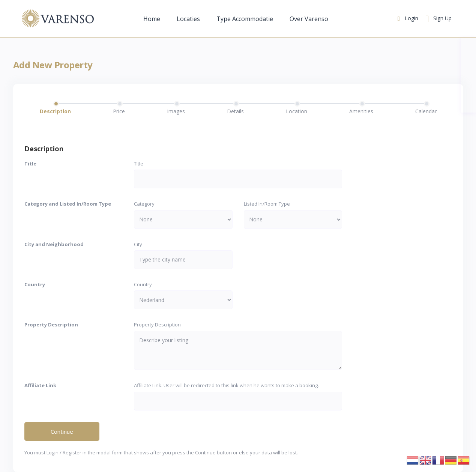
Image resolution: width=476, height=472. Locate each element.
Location (297, 111)
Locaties (188, 19)
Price (119, 111)
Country (35, 284)
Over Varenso (309, 19)
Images (176, 111)
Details (235, 111)
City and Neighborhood (54, 244)
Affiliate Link (40, 385)
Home (152, 19)
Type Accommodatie (245, 19)
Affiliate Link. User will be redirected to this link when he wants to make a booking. (226, 385)
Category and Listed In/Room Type (68, 204)
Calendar (426, 111)
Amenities (361, 111)
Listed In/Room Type (267, 204)
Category (144, 204)
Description (55, 111)
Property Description (51, 325)
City (138, 244)
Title (30, 164)
